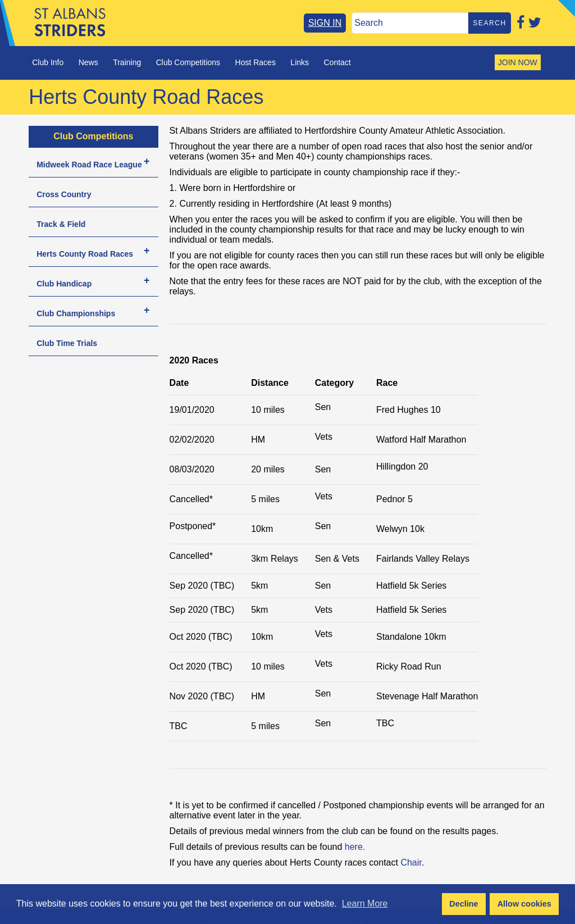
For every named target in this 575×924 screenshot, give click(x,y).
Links (300, 62)
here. (355, 847)
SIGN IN (325, 23)
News (88, 62)
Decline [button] (464, 904)
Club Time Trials (67, 343)
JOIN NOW (518, 62)
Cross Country (64, 194)
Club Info (48, 62)
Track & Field (61, 224)
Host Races (255, 62)
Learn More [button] (365, 903)
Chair (411, 862)
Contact (337, 62)
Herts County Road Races (85, 254)
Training (127, 62)
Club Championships (76, 313)
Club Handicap (64, 284)
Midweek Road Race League (89, 165)
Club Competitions (188, 62)
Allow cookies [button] (524, 904)
